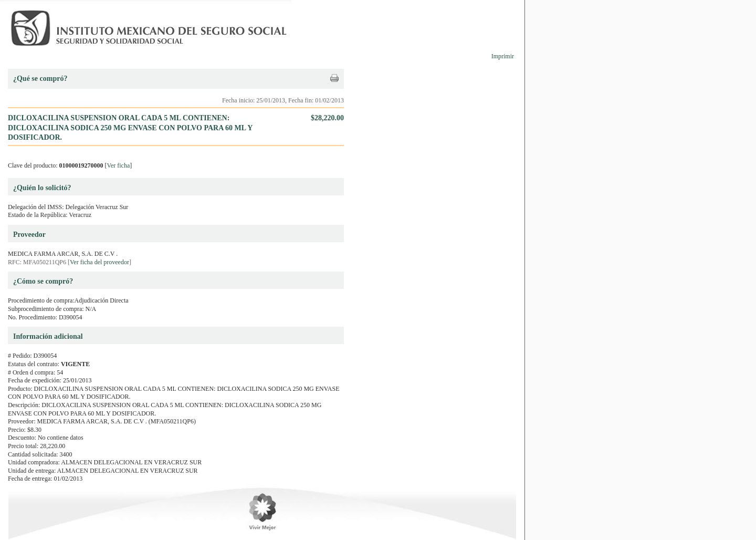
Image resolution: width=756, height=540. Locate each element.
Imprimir (503, 56)
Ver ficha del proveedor (99, 262)
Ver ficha (119, 165)
